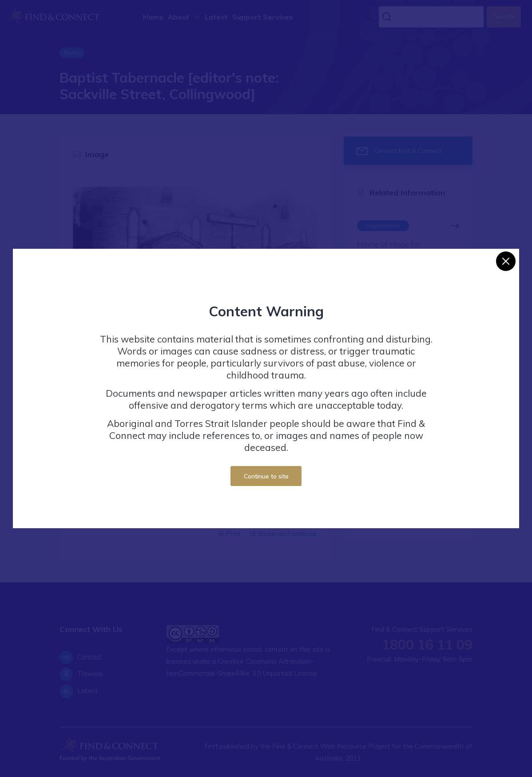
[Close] (506, 261)
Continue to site (266, 476)
